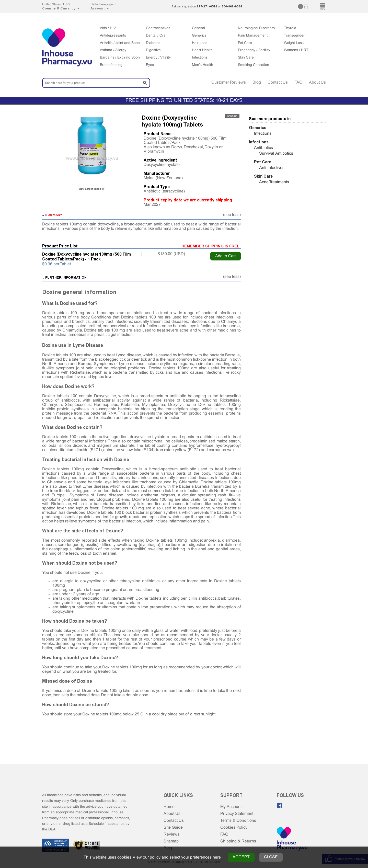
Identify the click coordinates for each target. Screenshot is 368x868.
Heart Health (202, 50)
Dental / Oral (156, 36)
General (198, 28)
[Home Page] (292, 839)
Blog (257, 82)
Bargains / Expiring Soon (120, 58)
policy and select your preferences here (185, 857)
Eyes (150, 65)
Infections (200, 58)
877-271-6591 (207, 6)
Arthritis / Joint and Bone (120, 43)
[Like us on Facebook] (280, 805)
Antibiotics (263, 148)
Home (169, 807)
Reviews (171, 834)
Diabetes (153, 43)
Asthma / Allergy (113, 50)
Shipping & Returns (238, 841)
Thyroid (290, 28)
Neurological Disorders (256, 28)
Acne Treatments (274, 182)
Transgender (294, 36)
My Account (231, 807)
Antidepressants (113, 36)
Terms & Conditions (238, 821)
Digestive (153, 50)
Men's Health (203, 65)
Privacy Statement (237, 814)
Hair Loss (200, 43)
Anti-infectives (272, 168)
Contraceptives (158, 28)
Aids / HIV (108, 28)
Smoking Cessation (254, 65)
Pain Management (253, 36)
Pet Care (245, 43)
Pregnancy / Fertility (254, 50)
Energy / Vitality (158, 58)
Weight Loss (294, 43)
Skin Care (246, 58)
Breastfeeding (111, 65)
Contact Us (278, 82)
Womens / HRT (296, 50)
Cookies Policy (234, 827)
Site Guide (173, 827)
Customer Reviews (229, 82)
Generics (199, 36)
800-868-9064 (232, 6)
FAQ (298, 82)
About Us (317, 82)
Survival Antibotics (276, 153)
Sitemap (171, 841)
